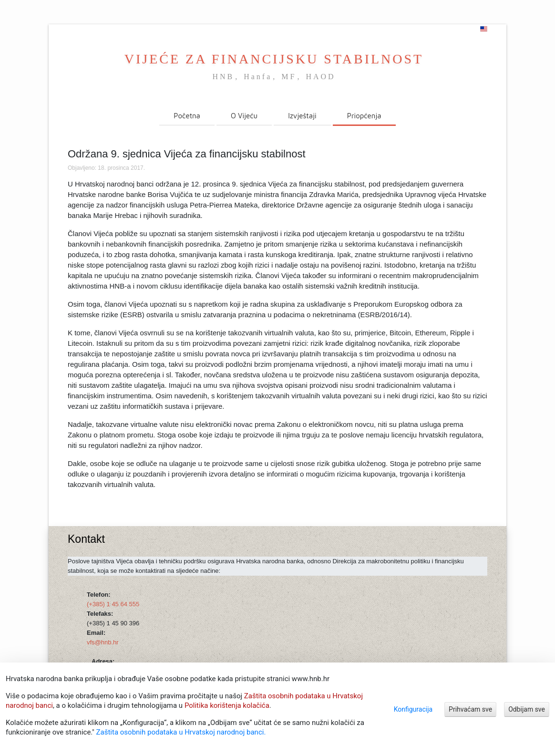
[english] (484, 29)
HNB (223, 77)
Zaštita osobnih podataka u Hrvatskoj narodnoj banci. (181, 732)
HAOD (320, 77)
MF (289, 77)
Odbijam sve (527, 709)
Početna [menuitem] (187, 116)
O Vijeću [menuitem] (244, 116)
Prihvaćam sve (470, 709)
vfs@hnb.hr (103, 642)
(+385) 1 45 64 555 (113, 604)
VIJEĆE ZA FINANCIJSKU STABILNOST (274, 59)
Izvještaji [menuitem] (302, 116)
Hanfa (258, 77)
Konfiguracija (413, 709)
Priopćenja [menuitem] (364, 116)
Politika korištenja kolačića (227, 705)
